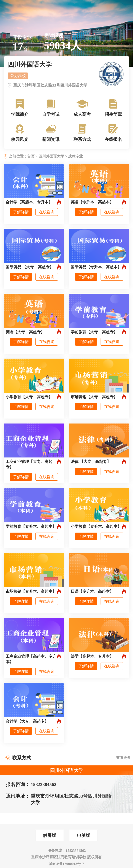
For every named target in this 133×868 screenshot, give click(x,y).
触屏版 (50, 835)
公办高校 (18, 76)
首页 (31, 156)
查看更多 (123, 758)
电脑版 (83, 835)
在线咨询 (47, 212)
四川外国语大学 (51, 156)
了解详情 (21, 212)
